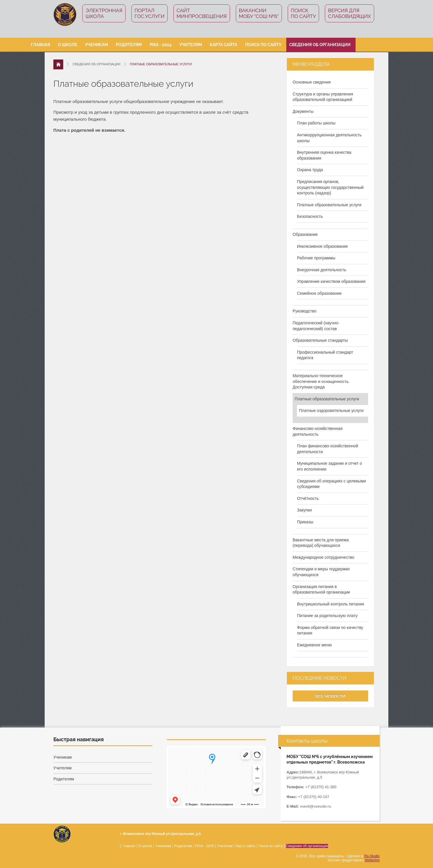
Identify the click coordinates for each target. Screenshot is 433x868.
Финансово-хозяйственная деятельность (318, 431)
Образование (305, 234)
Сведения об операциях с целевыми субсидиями (331, 484)
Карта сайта (223, 45)
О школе (68, 45)
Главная (41, 45)
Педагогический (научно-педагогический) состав (316, 326)
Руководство (305, 311)
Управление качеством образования (331, 281)
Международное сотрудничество (324, 557)
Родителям (129, 45)
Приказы (305, 522)
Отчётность (308, 498)
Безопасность (310, 216)
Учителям (191, 45)
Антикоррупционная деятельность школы (329, 138)
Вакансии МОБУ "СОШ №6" (259, 13)
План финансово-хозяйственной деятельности (328, 449)
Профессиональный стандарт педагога (325, 355)
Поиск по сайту (303, 13)
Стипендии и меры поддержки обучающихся (321, 572)
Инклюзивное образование (322, 246)
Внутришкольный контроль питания (330, 604)
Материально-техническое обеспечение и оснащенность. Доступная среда (321, 381)
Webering (372, 860)
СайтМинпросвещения (202, 13)
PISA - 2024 (161, 45)
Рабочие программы (316, 258)
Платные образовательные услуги (329, 205)
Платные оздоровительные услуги (331, 411)
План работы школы (316, 123)
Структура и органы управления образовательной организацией (323, 97)
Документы (303, 111)
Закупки (304, 510)
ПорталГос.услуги (150, 13)
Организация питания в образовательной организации (321, 589)
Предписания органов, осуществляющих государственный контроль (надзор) (330, 187)
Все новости (330, 696)
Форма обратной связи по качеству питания (330, 630)
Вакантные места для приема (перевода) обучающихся (321, 543)
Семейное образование (319, 293)
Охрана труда (310, 170)
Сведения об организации (320, 45)
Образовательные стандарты (320, 340)
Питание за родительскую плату (327, 616)
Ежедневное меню (314, 645)
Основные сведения (312, 82)
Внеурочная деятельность (322, 270)
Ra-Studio (372, 856)
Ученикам (96, 45)
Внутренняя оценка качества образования (324, 155)
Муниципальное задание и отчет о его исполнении (329, 466)
